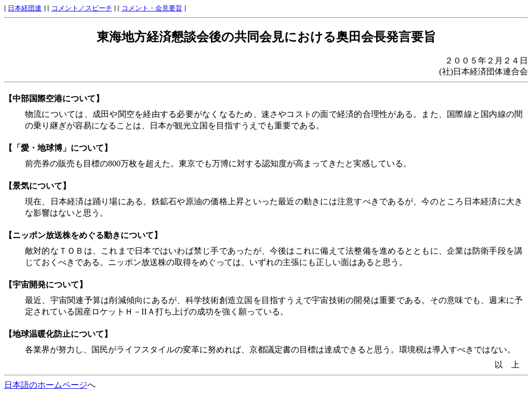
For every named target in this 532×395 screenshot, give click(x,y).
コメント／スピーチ (82, 8)
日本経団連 (25, 8)
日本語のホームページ (46, 385)
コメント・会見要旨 (152, 8)
